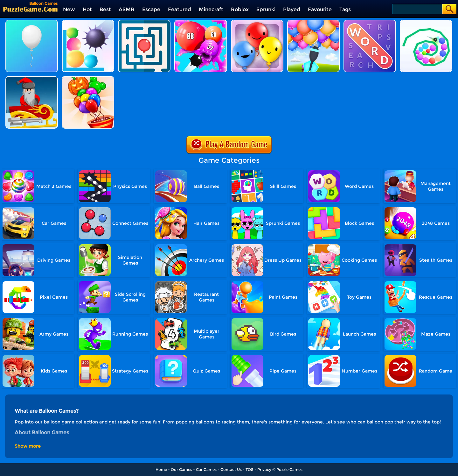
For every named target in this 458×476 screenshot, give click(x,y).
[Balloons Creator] (88, 78)
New (69, 9)
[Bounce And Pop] (88, 22)
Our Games (181, 469)
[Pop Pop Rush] (257, 22)
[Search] (417, 9)
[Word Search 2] (370, 22)
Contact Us (231, 469)
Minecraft (211, 9)
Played (292, 9)
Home (161, 469)
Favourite (320, 9)
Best (105, 9)
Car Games (206, 469)
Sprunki (266, 9)
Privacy (264, 469)
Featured (180, 9)
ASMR (127, 9)
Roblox (240, 9)
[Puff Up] (201, 22)
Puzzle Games (289, 469)
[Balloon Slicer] (426, 22)
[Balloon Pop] (313, 22)
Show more (28, 446)
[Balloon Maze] (144, 22)
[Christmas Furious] (32, 78)
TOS (250, 469)
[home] (30, 9)
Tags (345, 9)
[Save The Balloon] (32, 22)
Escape (151, 9)
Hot (87, 9)
